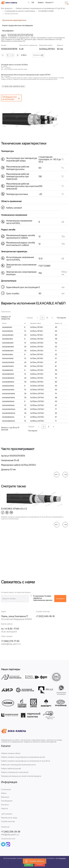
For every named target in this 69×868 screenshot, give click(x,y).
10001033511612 (8, 331)
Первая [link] (30, 318)
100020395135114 (8, 378)
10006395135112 (8, 370)
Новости (4, 808)
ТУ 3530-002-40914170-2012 (13, 86)
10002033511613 (8, 335)
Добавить (38, 55)
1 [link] (42, 318)
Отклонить (40, 864)
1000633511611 (7, 327)
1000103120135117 (8, 390)
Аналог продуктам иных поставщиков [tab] (17, 25)
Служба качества (8, 821)
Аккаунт (49, 2)
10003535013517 (8, 351)
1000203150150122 (9, 409)
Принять (29, 864)
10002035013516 (8, 347)
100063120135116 (8, 386)
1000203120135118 (8, 394)
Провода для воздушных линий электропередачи (21, 776)
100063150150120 (8, 402)
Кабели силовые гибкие (11, 753)
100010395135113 (8, 374)
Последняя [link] (61, 318)
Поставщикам (7, 801)
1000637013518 (7, 355)
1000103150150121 (8, 405)
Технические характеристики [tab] (14, 20)
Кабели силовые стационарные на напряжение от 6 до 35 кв (25, 761)
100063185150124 (8, 417)
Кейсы (4, 793)
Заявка (41, 2)
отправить (60, 599)
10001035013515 (8, 343)
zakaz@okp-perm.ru (11, 644)
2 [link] (47, 318)
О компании (6, 789)
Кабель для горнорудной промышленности (18, 765)
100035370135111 (8, 366)
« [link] (37, 318)
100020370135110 (8, 362)
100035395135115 (8, 382)
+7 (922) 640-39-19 (45, 616)
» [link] (52, 318)
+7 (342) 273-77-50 (10, 641)
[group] (35, 119)
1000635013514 (7, 339)
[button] (57, 475)
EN (33, 2)
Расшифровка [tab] (8, 31)
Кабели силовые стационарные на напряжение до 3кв (23, 757)
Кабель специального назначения (15, 772)
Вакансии (5, 797)
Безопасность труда (9, 818)
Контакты (5, 805)
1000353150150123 (9, 413)
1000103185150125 (8, 421)
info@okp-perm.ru (10, 834)
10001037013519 (8, 359)
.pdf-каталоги (7, 814)
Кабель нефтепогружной (11, 768)
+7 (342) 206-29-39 (11, 832)
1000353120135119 (8, 398)
